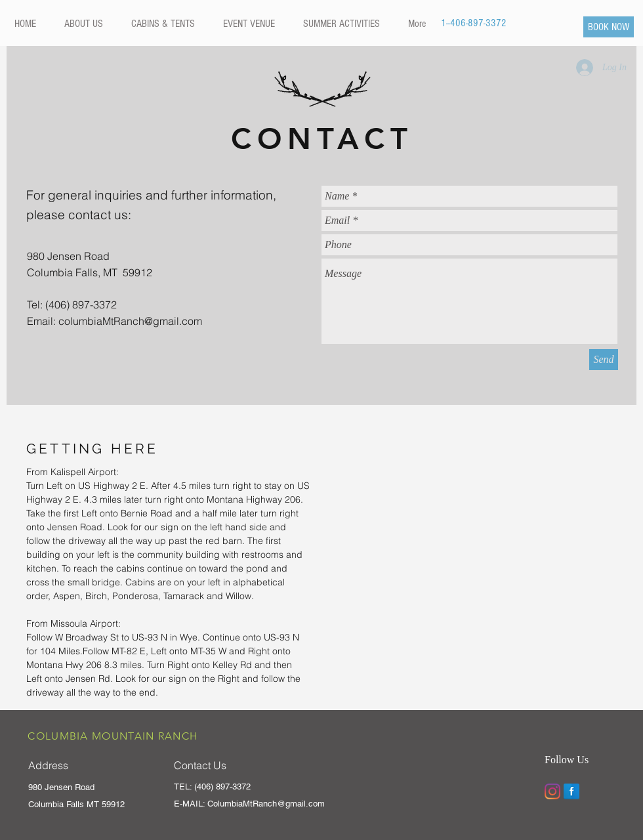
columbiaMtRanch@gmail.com (130, 321)
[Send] (604, 360)
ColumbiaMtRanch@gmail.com (266, 804)
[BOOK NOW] (609, 27)
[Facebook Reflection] (571, 791)
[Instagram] (552, 791)
